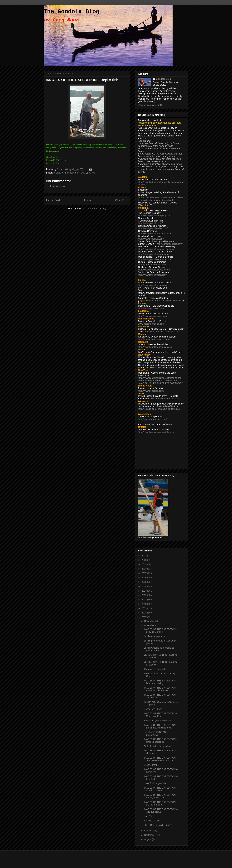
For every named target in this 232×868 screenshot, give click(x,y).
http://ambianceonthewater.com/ (154, 339)
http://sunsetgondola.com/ (170, 244)
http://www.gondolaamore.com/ (154, 254)
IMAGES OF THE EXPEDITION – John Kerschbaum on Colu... (161, 759)
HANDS (148, 816)
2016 (144, 578)
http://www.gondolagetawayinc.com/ (156, 249)
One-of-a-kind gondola (155, 783)
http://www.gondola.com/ (150, 223)
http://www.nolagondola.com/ (152, 316)
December (150, 621)
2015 (144, 582)
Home (88, 200)
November (150, 625)
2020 (144, 560)
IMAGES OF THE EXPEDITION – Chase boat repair (161, 740)
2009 (144, 608)
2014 (144, 586)
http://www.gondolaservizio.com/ (154, 270)
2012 (144, 595)
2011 (144, 600)
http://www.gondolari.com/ (151, 391)
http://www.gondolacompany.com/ (155, 216)
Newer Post (53, 200)
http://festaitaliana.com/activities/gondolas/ (159, 409)
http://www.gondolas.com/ (151, 239)
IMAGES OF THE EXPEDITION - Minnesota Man (160, 715)
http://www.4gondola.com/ (151, 308)
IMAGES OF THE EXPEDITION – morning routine (161, 789)
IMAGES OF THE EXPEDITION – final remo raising (161, 682)
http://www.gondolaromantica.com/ (161, 332)
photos (91, 173)
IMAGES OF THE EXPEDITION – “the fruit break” (161, 811)
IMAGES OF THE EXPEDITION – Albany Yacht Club (161, 796)
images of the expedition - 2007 (70, 173)
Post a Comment (59, 187)
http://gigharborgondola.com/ (152, 419)
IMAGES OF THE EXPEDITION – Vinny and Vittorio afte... (161, 689)
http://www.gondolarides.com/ (153, 228)
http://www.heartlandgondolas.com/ (156, 347)
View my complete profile (151, 105)
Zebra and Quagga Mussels (158, 721)
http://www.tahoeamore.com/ (152, 275)
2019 (144, 564)
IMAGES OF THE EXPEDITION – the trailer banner (161, 803)
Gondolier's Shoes (153, 709)
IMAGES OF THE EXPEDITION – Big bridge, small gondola (161, 726)
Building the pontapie (154, 636)
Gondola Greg (163, 79)
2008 (144, 613)
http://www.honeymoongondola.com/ (156, 432)
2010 (144, 604)
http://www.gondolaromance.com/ (155, 234)
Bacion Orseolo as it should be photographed (159, 649)
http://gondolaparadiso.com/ (152, 265)
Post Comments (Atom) (94, 209)
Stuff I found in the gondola (157, 746)
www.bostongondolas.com (151, 324)
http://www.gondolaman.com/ (153, 285)
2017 (144, 573)
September (150, 835)
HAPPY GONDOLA (153, 821)
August (148, 839)
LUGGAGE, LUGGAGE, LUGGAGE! (156, 733)
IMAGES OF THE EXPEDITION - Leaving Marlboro (160, 631)
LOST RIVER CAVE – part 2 (158, 825)
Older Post (121, 200)
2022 (144, 556)
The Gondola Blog (72, 12)
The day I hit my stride (155, 669)
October (149, 831)
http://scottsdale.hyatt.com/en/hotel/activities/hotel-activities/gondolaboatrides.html (162, 199)
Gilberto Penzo (151, 765)
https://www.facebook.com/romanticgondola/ (161, 301)
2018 (144, 569)
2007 (144, 617)
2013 (144, 591)
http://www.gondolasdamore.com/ (155, 259)
